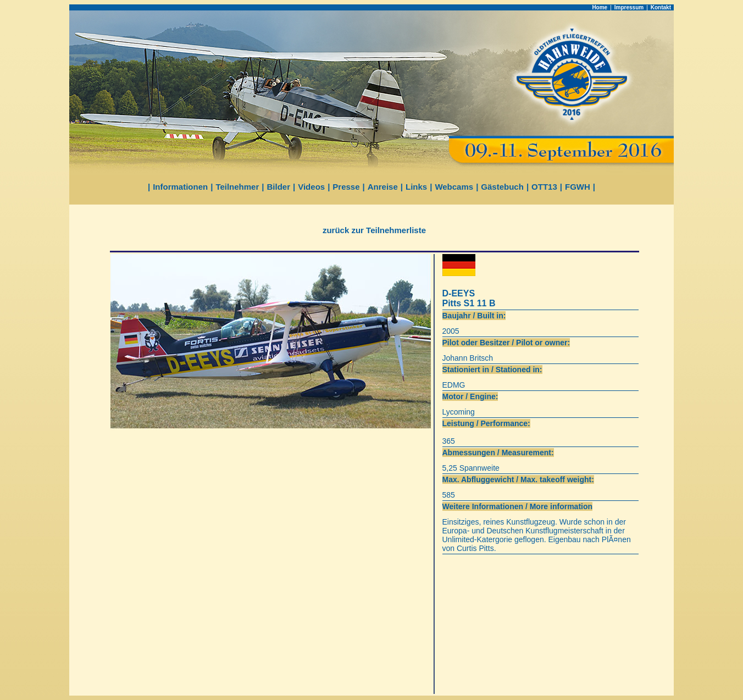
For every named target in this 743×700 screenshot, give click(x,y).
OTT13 (544, 187)
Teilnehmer (237, 187)
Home (600, 7)
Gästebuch (502, 187)
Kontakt (661, 7)
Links (416, 187)
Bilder (279, 187)
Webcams (454, 187)
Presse (346, 187)
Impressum (629, 7)
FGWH (578, 187)
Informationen (180, 187)
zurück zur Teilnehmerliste (374, 230)
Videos (311, 187)
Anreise (383, 187)
